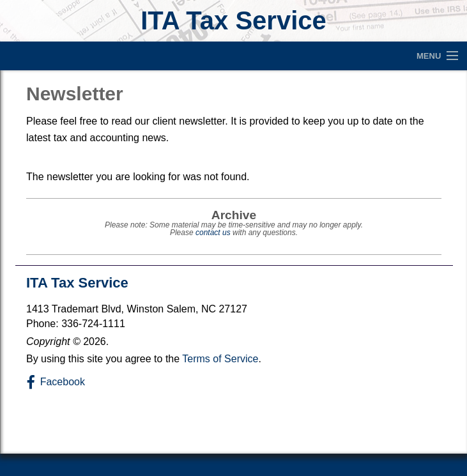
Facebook (63, 382)
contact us (213, 233)
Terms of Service (220, 359)
